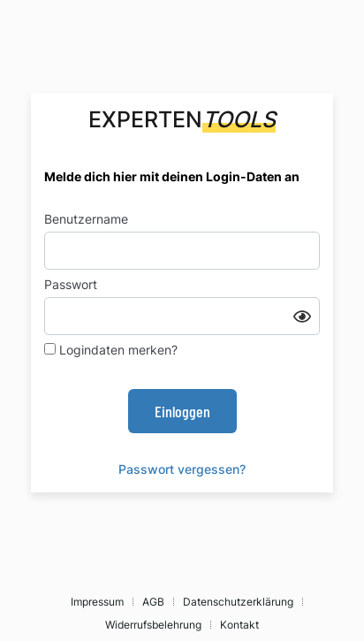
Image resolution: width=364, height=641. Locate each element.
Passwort (71, 284)
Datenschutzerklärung (238, 602)
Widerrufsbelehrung (153, 625)
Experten (182, 119)
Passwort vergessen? (182, 469)
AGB (153, 602)
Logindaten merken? (111, 350)
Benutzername (86, 219)
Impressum (97, 602)
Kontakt (239, 625)
